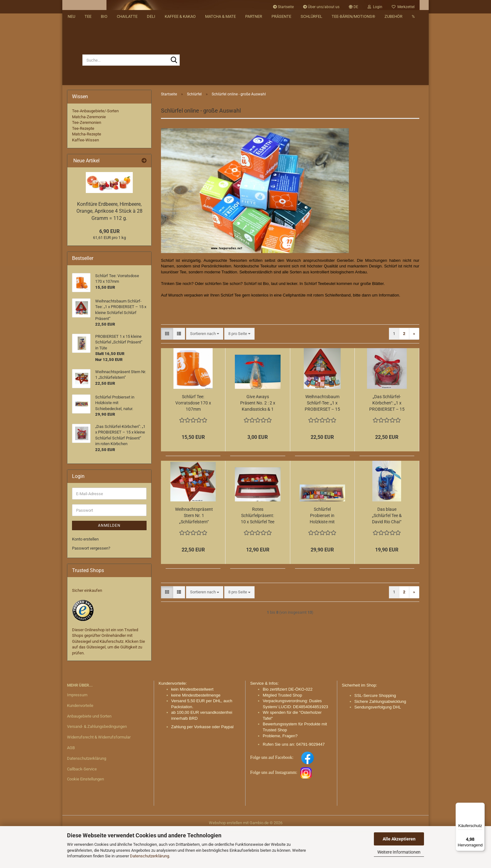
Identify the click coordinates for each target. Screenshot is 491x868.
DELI (151, 116)
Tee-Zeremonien (87, 159)
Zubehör (393, 116)
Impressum (77, 731)
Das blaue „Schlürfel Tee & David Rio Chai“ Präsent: (387, 553)
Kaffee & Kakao (180, 116)
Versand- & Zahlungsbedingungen (97, 763)
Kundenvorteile (80, 742)
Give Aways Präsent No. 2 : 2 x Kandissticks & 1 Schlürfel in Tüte (258, 440)
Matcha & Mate (220, 116)
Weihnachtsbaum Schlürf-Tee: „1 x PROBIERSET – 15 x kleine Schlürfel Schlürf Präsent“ (322, 440)
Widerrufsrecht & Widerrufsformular (99, 774)
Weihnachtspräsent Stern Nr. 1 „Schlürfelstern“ (194, 552)
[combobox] (205, 371)
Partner (254, 116)
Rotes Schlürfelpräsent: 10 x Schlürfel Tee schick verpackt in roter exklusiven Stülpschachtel (258, 553)
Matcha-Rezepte (87, 171)
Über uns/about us (321, 7)
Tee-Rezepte (83, 165)
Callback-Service (82, 806)
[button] (354, 7)
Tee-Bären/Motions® (353, 116)
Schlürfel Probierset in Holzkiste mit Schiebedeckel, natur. (322, 553)
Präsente (281, 116)
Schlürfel (311, 116)
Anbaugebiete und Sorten (89, 753)
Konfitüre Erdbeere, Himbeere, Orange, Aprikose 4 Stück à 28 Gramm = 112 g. (109, 248)
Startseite (283, 7)
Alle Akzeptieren (399, 839)
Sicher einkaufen (87, 627)
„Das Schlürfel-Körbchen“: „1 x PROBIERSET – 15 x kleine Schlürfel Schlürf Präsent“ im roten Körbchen (387, 440)
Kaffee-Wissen (85, 177)
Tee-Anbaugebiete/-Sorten (95, 148)
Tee (88, 116)
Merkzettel (403, 7)
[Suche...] (75, 97)
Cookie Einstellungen (85, 816)
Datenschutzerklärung (150, 856)
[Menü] (481, 806)
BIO (104, 116)
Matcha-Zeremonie (89, 153)
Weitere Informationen (399, 852)
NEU (71, 116)
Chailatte (127, 116)
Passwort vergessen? (91, 585)
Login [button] (375, 7)
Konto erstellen (85, 576)
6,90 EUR (109, 268)
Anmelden (109, 562)
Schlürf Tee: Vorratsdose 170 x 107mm (193, 440)
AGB (71, 785)
